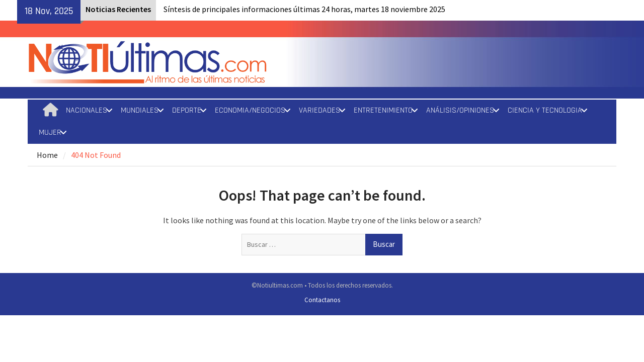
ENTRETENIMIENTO (383, 110)
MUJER (50, 132)
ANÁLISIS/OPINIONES (460, 110)
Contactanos (322, 300)
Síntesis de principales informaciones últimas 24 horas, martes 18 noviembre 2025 (304, 9)
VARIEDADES (319, 110)
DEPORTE (187, 110)
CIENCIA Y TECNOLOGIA (545, 110)
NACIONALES (87, 110)
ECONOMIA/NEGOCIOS (250, 110)
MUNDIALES (140, 110)
